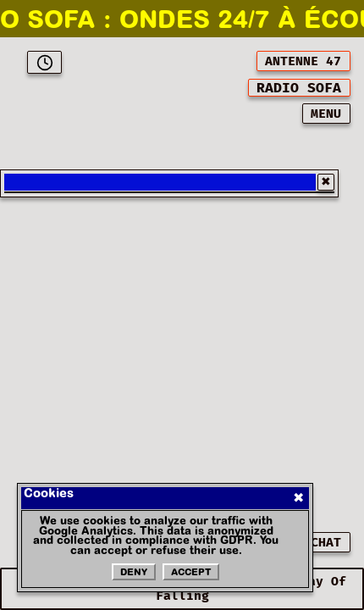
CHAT (326, 543)
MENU (326, 114)
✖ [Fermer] (298, 498)
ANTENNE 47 (303, 61)
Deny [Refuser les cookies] (134, 573)
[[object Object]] (299, 88)
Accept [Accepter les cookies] (191, 573)
